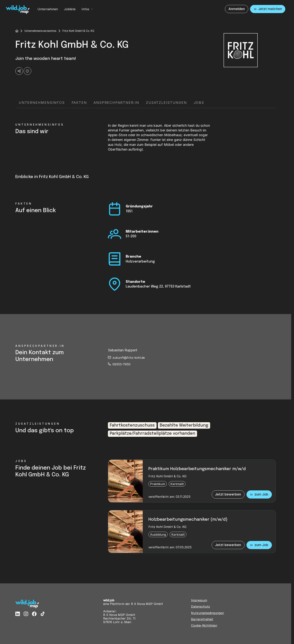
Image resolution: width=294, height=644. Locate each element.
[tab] (42, 103)
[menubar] (65, 9)
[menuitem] (48, 9)
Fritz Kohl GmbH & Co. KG (167, 476)
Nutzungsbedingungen (207, 613)
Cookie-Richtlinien (204, 626)
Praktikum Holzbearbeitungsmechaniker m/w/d (197, 469)
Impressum (199, 600)
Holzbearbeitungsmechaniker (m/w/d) (188, 520)
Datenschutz (200, 607)
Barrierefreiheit (202, 619)
